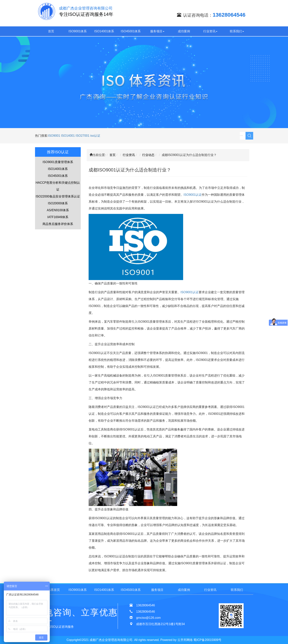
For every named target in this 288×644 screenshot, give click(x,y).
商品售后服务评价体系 (58, 224)
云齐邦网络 (185, 640)
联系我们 (237, 31)
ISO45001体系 (131, 31)
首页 (51, 31)
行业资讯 (210, 31)
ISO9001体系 (78, 31)
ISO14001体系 (104, 31)
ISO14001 (68, 136)
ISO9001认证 (193, 195)
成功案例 (184, 31)
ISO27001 (82, 136)
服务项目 (157, 31)
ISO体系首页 (51, 590)
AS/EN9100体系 (58, 210)
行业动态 (148, 155)
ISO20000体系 (58, 203)
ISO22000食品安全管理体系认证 (58, 196)
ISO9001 (54, 136)
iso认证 (95, 136)
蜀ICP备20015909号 (207, 640)
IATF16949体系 (58, 217)
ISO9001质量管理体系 (58, 162)
